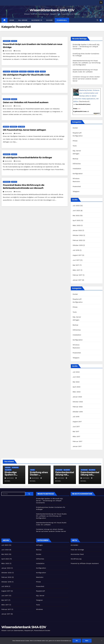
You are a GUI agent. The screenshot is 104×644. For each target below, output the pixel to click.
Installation (77, 169)
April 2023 (76, 220)
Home (12, 20)
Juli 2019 (76, 250)
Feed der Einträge (77, 550)
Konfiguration (78, 136)
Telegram (76, 191)
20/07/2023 (10, 478)
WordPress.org (76, 559)
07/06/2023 (9, 78)
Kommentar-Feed (77, 554)
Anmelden (74, 545)
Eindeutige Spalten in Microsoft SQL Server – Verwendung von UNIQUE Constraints (86, 47)
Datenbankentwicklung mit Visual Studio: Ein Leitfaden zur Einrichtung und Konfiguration (86, 63)
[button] (97, 20)
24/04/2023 (9, 192)
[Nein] (102, 641)
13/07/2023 (86, 478)
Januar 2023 (77, 230)
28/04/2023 (9, 134)
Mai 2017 (76, 265)
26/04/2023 (9, 161)
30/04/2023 (9, 106)
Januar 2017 (77, 280)
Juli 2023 (76, 206)
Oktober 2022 (78, 235)
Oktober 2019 (78, 245)
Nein (87, 641)
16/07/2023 (36, 478)
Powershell (62, 20)
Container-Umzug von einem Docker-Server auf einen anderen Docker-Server (86, 79)
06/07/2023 (9, 51)
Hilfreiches (7, 71)
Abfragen (6, 127)
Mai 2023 (76, 215)
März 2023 (77, 225)
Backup (75, 159)
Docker (49, 20)
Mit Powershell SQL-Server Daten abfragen (24, 130)
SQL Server (23, 20)
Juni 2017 (76, 260)
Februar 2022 (78, 240)
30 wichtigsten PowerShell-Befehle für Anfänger (27, 158)
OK (77, 641)
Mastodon (76, 182)
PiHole (75, 141)
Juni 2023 (76, 211)
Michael (17, 51)
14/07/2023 (61, 478)
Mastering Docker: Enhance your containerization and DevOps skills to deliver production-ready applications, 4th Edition (86, 96)
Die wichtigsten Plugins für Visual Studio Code (26, 75)
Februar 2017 (77, 275)
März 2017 (76, 270)
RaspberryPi (23, 71)
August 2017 (77, 255)
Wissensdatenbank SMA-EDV (52, 10)
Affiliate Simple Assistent (89, 563)
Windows (14, 41)
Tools (37, 71)
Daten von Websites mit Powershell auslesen (26, 102)
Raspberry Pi (37, 20)
